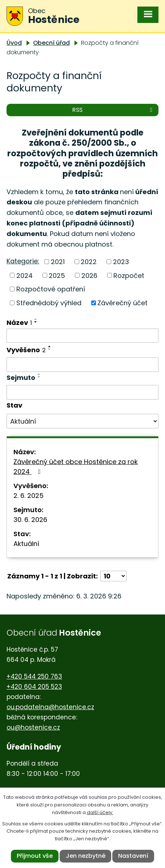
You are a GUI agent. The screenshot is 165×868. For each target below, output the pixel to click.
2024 (25, 275)
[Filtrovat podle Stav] (82, 421)
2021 (58, 262)
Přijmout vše (35, 856)
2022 (89, 262)
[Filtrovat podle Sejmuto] (82, 392)
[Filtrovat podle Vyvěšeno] (82, 365)
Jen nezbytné (86, 856)
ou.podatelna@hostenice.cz (50, 707)
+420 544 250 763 (34, 676)
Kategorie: (23, 261)
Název (19, 323)
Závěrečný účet (122, 303)
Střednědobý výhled (49, 303)
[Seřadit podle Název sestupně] (36, 322)
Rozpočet (129, 275)
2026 (89, 275)
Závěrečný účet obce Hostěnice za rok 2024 (76, 467)
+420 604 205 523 (34, 687)
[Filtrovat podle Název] (82, 336)
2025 (57, 275)
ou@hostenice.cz (33, 727)
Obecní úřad (51, 43)
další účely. (100, 812)
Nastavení (133, 856)
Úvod (14, 43)
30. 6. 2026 (30, 520)
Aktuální (26, 544)
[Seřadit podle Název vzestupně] (36, 319)
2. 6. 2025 (29, 496)
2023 (121, 262)
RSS (114, 110)
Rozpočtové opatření (51, 289)
